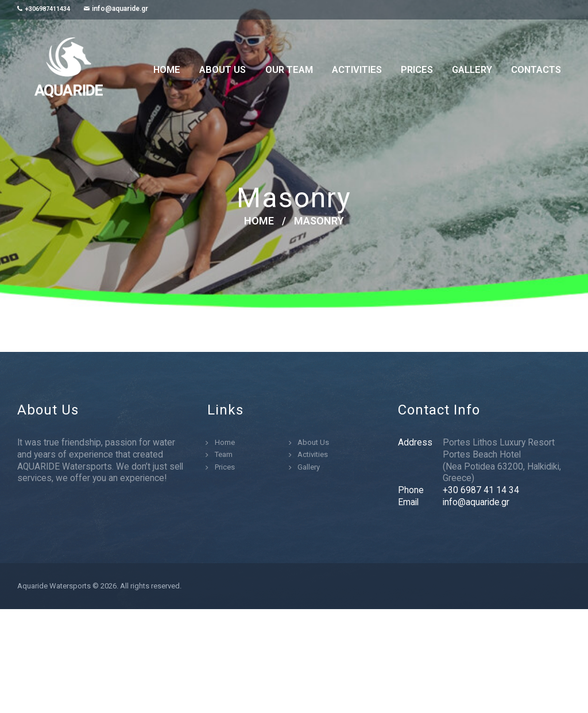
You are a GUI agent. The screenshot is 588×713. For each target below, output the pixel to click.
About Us (313, 442)
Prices (225, 467)
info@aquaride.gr (120, 9)
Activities (313, 454)
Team (224, 454)
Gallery (309, 467)
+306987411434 (47, 9)
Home (259, 221)
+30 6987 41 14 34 (481, 490)
